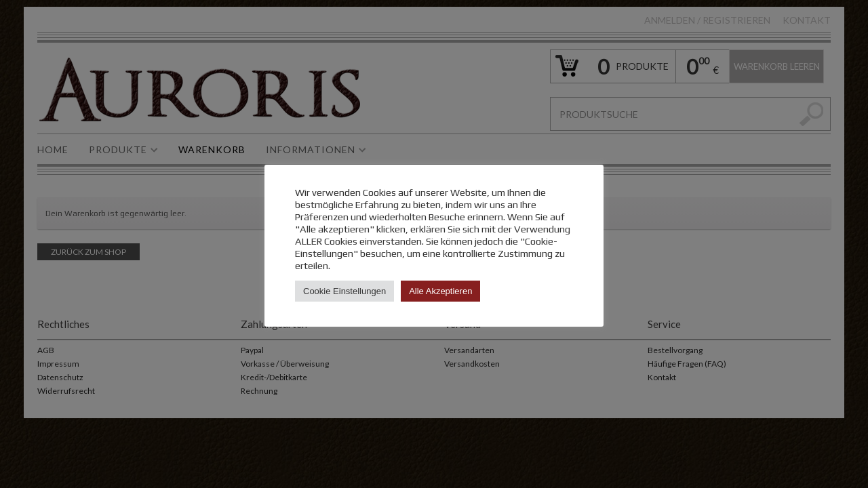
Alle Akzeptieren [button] (440, 291)
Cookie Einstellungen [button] (344, 291)
